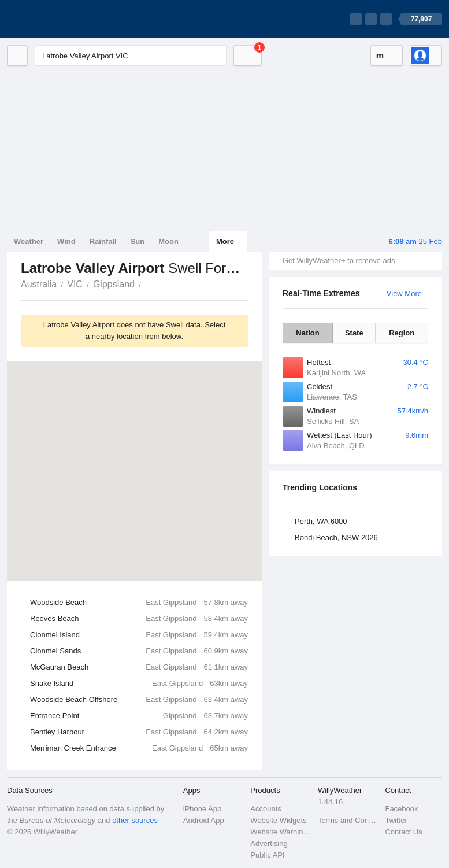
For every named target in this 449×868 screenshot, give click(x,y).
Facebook (401, 809)
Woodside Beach (139, 603)
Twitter (396, 820)
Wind (66, 241)
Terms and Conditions (348, 820)
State (354, 333)
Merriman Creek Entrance (139, 748)
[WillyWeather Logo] (61, 19)
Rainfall (103, 241)
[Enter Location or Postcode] (131, 56)
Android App (204, 820)
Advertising (269, 843)
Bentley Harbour (139, 732)
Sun (138, 241)
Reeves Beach (139, 619)
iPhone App (203, 809)
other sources (135, 820)
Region (402, 333)
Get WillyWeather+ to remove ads (339, 261)
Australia (39, 284)
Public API (267, 855)
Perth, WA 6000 (321, 521)
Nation (307, 333)
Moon (168, 241)
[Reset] (196, 56)
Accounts (266, 809)
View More (404, 293)
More (225, 241)
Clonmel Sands (139, 651)
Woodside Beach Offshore (139, 700)
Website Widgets (278, 820)
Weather (29, 241)
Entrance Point (139, 716)
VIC (75, 284)
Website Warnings (281, 832)
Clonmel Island (139, 635)
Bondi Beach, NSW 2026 (336, 538)
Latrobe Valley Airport (147, 283)
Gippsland (114, 284)
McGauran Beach (139, 667)
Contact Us (403, 832)
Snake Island (139, 684)
